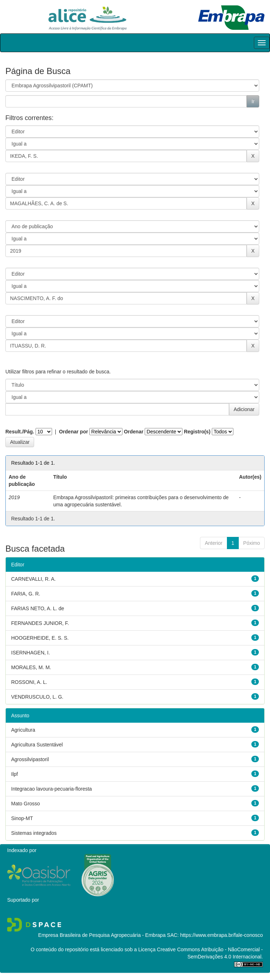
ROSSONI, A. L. (29, 682)
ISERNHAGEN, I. (31, 653)
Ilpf (15, 774)
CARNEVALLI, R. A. (33, 579)
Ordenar (134, 432)
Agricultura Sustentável (37, 745)
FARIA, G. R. (26, 594)
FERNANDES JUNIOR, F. (40, 623)
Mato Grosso (25, 804)
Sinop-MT (22, 818)
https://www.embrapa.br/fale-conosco (222, 935)
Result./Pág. (20, 432)
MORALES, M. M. (31, 667)
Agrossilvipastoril (30, 759)
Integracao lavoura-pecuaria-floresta (52, 789)
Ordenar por (73, 432)
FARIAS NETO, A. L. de (38, 608)
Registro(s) (197, 432)
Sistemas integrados (34, 833)
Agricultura (23, 730)
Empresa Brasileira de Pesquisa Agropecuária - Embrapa (102, 935)
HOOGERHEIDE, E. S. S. (40, 638)
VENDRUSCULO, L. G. (37, 697)
